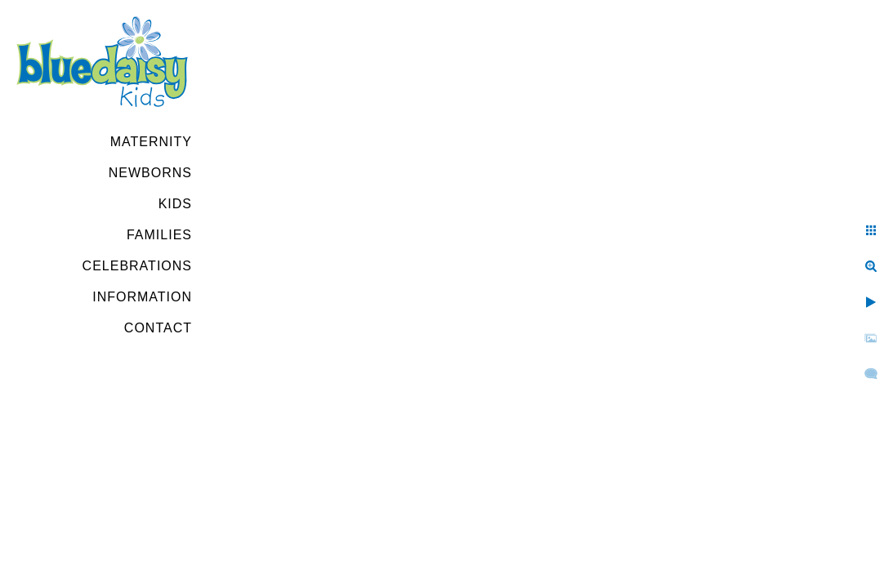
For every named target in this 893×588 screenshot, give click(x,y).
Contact (158, 328)
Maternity (151, 142)
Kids (175, 204)
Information (142, 297)
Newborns (150, 173)
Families (159, 235)
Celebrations (137, 266)
